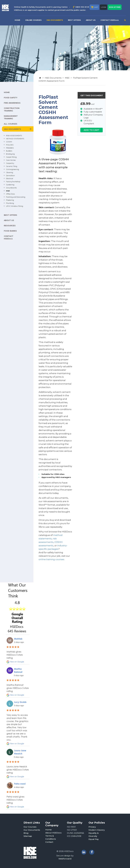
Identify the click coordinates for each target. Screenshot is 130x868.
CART (94, 7)
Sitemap (28, 836)
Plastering (10, 200)
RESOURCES (10, 226)
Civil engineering (12, 169)
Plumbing (10, 203)
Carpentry (10, 163)
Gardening (10, 185)
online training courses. (52, 559)
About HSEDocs (53, 833)
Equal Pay (94, 839)
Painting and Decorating (16, 197)
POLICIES (10, 145)
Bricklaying (10, 154)
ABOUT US (91, 20)
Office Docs (10, 194)
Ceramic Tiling (12, 166)
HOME (17, 20)
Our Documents (32, 830)
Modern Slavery (97, 830)
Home (48, 830)
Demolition (10, 176)
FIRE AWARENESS (12, 103)
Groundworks (11, 188)
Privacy (92, 827)
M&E (8, 191)
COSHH (9, 142)
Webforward (65, 859)
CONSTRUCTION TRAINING (12, 109)
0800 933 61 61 (82, 7)
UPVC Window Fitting (15, 206)
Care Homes (11, 160)
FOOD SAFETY (11, 98)
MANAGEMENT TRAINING (11, 117)
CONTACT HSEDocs (110, 20)
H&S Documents (53, 78)
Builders (9, 151)
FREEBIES (10, 148)
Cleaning (10, 172)
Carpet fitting (11, 157)
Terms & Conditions (51, 837)
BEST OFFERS (74, 20)
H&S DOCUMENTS (55, 20)
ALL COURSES (11, 124)
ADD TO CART (92, 130)
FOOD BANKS (10, 231)
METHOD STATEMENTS (15, 139)
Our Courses (30, 827)
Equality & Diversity (94, 835)
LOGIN (103, 7)
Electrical (10, 179)
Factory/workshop (13, 182)
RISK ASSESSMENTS (14, 136)
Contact (49, 842)
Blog (26, 833)
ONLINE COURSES (33, 20)
